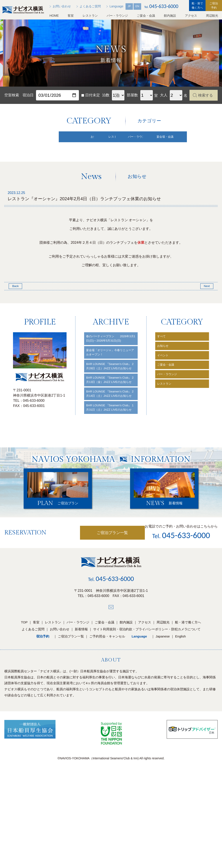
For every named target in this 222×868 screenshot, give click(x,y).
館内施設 (170, 16)
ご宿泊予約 (214, 6)
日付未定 (91, 95)
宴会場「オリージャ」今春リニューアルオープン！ (111, 399)
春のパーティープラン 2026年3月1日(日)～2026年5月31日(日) (110, 380)
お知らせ (165, 386)
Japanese (163, 715)
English (180, 715)
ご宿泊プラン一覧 (96, 611)
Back (16, 323)
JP (129, 6)
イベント (165, 397)
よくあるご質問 (33, 708)
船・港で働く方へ (197, 6)
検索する (206, 95)
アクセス (191, 16)
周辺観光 (212, 16)
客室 (71, 16)
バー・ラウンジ (117, 16)
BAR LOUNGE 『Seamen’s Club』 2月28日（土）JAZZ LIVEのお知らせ (108, 418)
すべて (163, 375)
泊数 (106, 95)
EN (137, 6)
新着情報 (81, 708)
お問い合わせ (60, 708)
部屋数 (132, 95)
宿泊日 (28, 95)
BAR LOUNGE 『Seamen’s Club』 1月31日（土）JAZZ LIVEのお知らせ (108, 482)
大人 (164, 95)
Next (206, 323)
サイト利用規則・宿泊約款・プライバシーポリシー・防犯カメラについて (147, 708)
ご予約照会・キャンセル (107, 715)
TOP (24, 701)
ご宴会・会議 (146, 16)
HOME (54, 16)
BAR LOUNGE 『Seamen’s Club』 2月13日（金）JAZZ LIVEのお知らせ (108, 439)
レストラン (90, 16)
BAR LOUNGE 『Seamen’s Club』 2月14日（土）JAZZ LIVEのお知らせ (108, 461)
